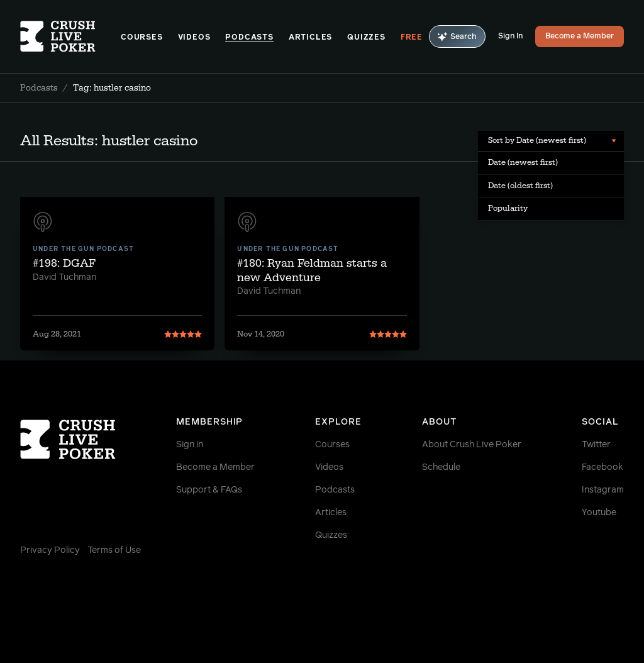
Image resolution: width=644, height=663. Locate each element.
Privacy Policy (50, 550)
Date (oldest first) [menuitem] (520, 186)
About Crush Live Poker (472, 445)
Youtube (599, 513)
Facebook (602, 467)
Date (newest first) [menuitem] (523, 162)
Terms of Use (114, 550)
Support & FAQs (209, 490)
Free (412, 38)
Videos (194, 38)
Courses (142, 38)
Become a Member (580, 36)
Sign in (190, 445)
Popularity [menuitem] (508, 208)
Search (457, 37)
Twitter (596, 445)
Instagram (603, 490)
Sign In (510, 36)
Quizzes (366, 38)
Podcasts (249, 38)
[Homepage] (70, 36)
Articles (310, 38)
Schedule (441, 467)
